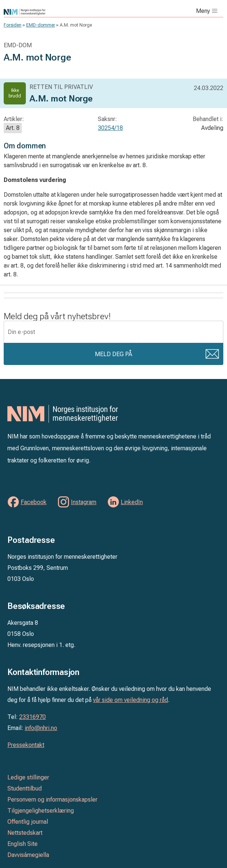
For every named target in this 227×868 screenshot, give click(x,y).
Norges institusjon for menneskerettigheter (64, 12)
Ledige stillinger (28, 777)
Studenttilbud (25, 788)
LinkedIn (132, 502)
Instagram (84, 502)
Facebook (34, 502)
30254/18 (110, 128)
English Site (23, 844)
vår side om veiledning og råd (130, 700)
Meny (203, 11)
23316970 (32, 717)
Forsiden (13, 25)
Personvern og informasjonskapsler (52, 800)
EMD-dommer (41, 25)
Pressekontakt (26, 745)
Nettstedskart (25, 833)
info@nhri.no (41, 728)
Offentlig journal (28, 822)
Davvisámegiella (28, 855)
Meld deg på (113, 354)
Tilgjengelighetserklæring (41, 811)
